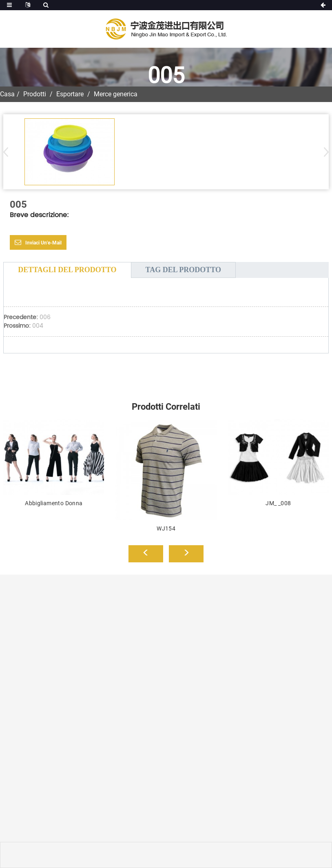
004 (38, 326)
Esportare (70, 94)
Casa (7, 94)
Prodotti (35, 94)
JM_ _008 (278, 503)
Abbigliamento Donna (54, 503)
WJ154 (166, 528)
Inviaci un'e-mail (43, 243)
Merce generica (116, 94)
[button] (324, 152)
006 (45, 317)
